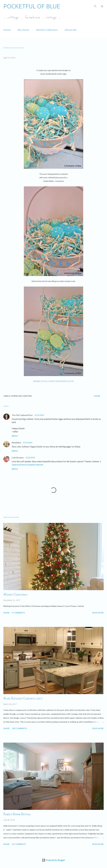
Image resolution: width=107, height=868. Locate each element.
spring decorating (22, 396)
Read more (98, 613)
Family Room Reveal (17, 814)
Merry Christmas (15, 594)
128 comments (19, 728)
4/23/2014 (30, 458)
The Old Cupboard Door (22, 415)
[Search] (95, 5)
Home (7, 30)
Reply (15, 436)
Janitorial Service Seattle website (27, 465)
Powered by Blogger (53, 860)
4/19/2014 (39, 415)
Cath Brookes (18, 458)
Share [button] (97, 396)
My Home (23, 30)
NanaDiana (16, 443)
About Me (71, 30)
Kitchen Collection (47, 30)
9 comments (18, 613)
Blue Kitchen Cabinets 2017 (23, 698)
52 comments (19, 844)
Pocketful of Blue (32, 6)
